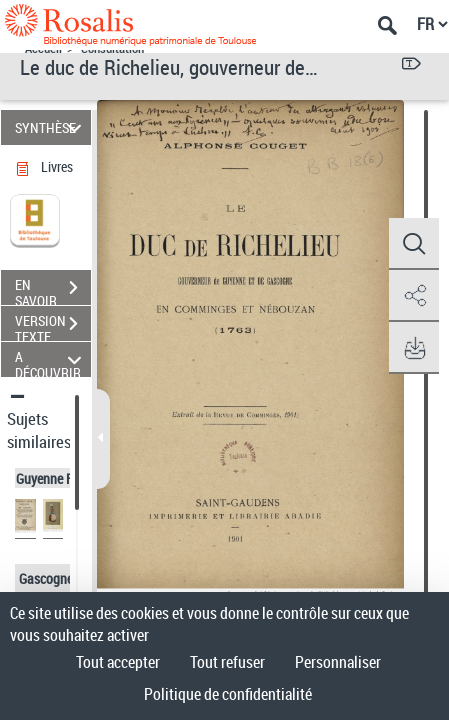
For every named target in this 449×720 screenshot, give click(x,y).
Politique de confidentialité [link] (228, 694)
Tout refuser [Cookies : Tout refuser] (227, 662)
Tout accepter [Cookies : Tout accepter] (118, 662)
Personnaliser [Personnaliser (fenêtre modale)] (338, 662)
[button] (414, 244)
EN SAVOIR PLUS (53, 290)
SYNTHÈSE (51, 127)
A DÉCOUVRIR (51, 359)
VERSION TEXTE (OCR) (53, 326)
